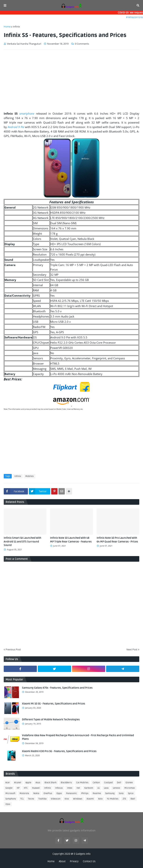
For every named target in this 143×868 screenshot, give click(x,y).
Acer (8, 783)
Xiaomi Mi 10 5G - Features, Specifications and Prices (54, 704)
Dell (119, 783)
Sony (121, 793)
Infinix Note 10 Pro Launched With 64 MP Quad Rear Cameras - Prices (117, 540)
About (62, 861)
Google (9, 788)
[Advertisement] (71, 80)
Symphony (11, 799)
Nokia (36, 793)
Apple (28, 783)
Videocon (56, 799)
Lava (106, 788)
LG (98, 788)
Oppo (59, 793)
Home (7, 27)
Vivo (67, 799)
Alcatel (18, 783)
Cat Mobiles (82, 783)
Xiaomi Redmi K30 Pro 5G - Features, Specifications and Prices (59, 751)
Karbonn (89, 788)
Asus (38, 783)
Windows (78, 799)
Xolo (100, 799)
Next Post (132, 649)
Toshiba (42, 799)
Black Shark (50, 783)
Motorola (24, 793)
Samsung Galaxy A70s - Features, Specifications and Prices (57, 688)
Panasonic (71, 793)
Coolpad (108, 783)
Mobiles (30, 476)
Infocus (59, 788)
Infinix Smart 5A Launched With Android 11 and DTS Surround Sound (22, 542)
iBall (133, 799)
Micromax (130, 788)
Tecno (31, 799)
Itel (78, 788)
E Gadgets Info (82, 854)
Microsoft (10, 793)
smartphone (27, 113)
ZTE (124, 799)
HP (18, 788)
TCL (22, 799)
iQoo (8, 804)
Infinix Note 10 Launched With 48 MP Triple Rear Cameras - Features (71, 540)
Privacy (74, 861)
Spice (131, 793)
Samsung (110, 793)
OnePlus (48, 793)
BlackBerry (66, 783)
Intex (70, 788)
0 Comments (82, 44)
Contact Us (89, 861)
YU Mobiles (113, 799)
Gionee (129, 783)
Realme (97, 793)
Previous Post (13, 649)
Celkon (96, 783)
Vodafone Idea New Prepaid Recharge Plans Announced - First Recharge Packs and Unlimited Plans (78, 737)
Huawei (36, 788)
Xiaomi (90, 799)
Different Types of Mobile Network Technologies (51, 720)
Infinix (16, 27)
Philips (85, 793)
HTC (26, 788)
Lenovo (116, 788)
